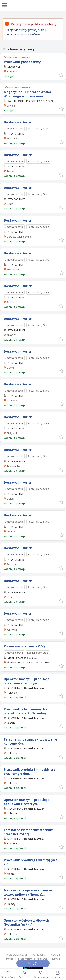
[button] (61, 75)
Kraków (11, 335)
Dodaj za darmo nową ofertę (23, 34)
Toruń (10, 171)
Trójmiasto (13, 466)
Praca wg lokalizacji (17, 955)
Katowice (12, 630)
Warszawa (13, 269)
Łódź (9, 597)
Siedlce (11, 302)
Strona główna (8, 975)
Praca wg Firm (25, 959)
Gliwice (11, 106)
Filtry (33, 963)
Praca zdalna (39, 955)
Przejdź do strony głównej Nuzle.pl (26, 30)
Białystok (12, 433)
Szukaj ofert (25, 975)
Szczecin (12, 564)
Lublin (10, 204)
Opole (10, 368)
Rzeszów (12, 71)
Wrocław (12, 138)
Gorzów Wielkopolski (19, 237)
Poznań (11, 531)
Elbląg (10, 499)
